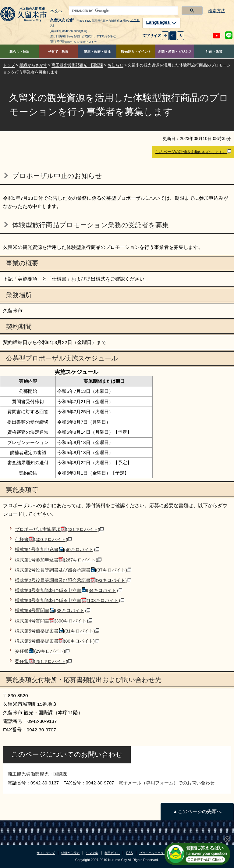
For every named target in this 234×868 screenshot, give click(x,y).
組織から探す (70, 853)
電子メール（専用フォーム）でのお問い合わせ (167, 783)
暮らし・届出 (19, 52)
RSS (129, 853)
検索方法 (217, 11)
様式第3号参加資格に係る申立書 (69, 590)
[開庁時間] (57, 41)
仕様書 (43, 539)
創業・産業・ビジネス (175, 52)
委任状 (42, 651)
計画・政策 (214, 52)
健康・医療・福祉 (97, 52)
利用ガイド (112, 853)
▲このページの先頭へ (197, 811)
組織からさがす (33, 65)
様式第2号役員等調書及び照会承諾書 (73, 570)
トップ (9, 65)
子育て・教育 (58, 52)
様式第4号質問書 (53, 610)
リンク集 (92, 853)
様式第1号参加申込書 (57, 549)
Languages (161, 22)
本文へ (56, 11)
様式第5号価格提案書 (57, 631)
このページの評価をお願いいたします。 (193, 152)
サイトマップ (46, 853)
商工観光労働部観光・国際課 (77, 65)
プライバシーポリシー (154, 853)
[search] (123, 11)
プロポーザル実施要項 (59, 529)
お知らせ (115, 65)
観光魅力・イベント (136, 52)
